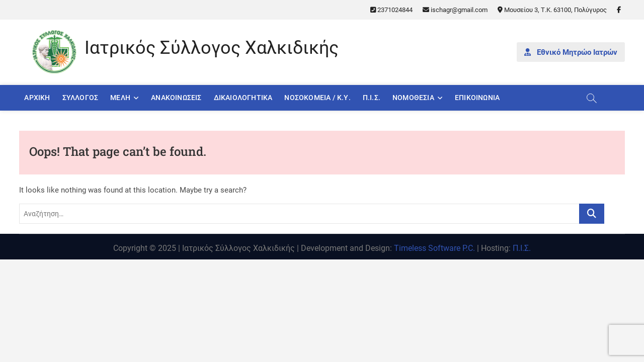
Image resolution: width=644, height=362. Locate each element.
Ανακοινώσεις (176, 98)
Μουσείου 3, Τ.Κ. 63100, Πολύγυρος (552, 10)
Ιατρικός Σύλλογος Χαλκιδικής (212, 48)
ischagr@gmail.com (455, 10)
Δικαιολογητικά (243, 98)
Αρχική (37, 98)
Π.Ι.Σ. (372, 98)
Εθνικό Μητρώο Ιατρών (571, 52)
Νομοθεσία (413, 98)
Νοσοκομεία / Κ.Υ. (317, 98)
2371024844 (391, 10)
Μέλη (120, 98)
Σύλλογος (80, 98)
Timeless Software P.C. (434, 248)
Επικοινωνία (477, 98)
